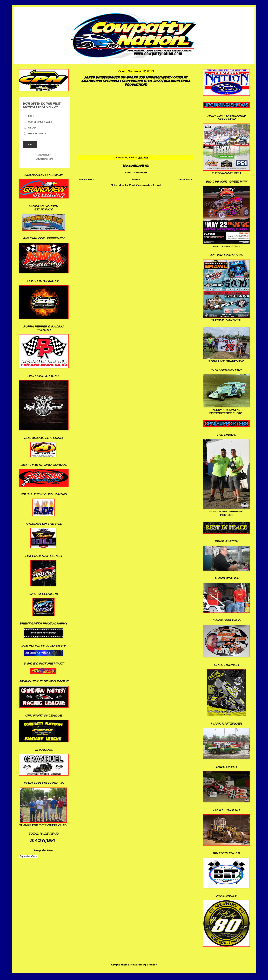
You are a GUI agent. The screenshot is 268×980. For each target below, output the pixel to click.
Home (136, 179)
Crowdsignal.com (44, 159)
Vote (30, 144)
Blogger (152, 965)
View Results (44, 155)
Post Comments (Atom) (145, 185)
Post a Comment (136, 172)
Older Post (185, 179)
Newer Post (87, 179)
